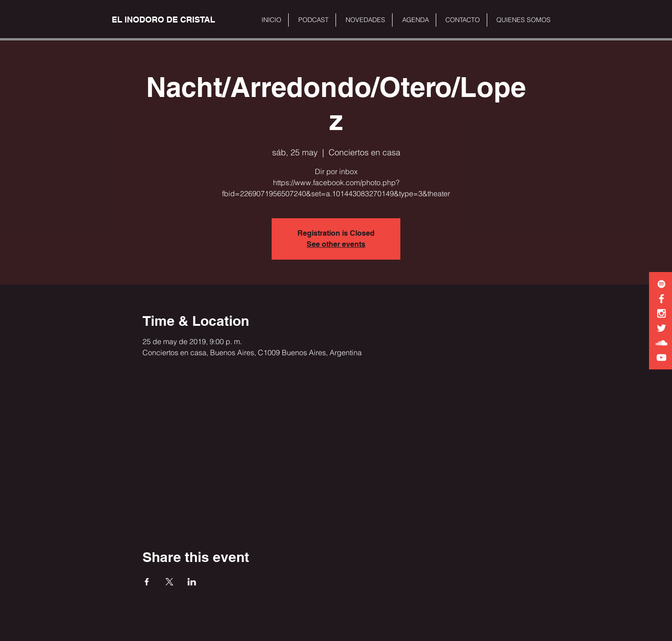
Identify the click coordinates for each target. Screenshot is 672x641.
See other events (336, 244)
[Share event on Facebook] (147, 582)
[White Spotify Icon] (661, 284)
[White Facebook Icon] (661, 299)
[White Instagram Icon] (661, 313)
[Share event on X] (169, 582)
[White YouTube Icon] (661, 357)
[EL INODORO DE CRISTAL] (163, 20)
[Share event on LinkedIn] (192, 582)
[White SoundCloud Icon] (661, 343)
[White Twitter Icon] (661, 328)
